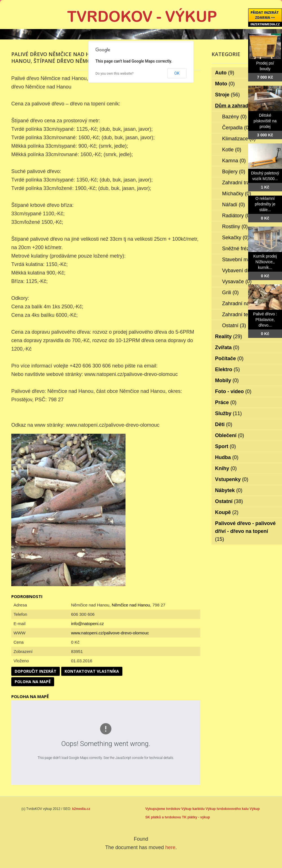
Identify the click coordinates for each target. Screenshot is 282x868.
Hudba (227, 457)
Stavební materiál (246, 260)
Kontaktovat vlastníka (92, 671)
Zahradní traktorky (247, 183)
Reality (229, 336)
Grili (231, 293)
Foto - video (233, 391)
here (170, 847)
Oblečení (230, 435)
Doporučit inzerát (36, 671)
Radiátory (237, 216)
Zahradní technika (246, 315)
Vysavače (237, 282)
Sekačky (236, 238)
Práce (226, 402)
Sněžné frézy (241, 249)
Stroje (228, 95)
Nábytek (229, 490)
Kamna (234, 161)
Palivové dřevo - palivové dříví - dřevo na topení (245, 531)
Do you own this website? (115, 74)
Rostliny (235, 227)
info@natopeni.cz (87, 624)
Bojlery (234, 172)
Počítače (229, 358)
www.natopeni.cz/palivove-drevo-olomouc (110, 633)
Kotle (232, 150)
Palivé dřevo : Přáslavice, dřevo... (265, 320)
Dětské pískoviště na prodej (265, 121)
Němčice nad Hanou (131, 605)
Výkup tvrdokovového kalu (227, 809)
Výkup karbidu (193, 809)
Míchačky (237, 194)
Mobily (227, 380)
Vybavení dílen (243, 271)
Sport (226, 446)
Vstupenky (232, 479)
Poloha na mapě (33, 682)
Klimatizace (239, 139)
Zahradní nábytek (246, 304)
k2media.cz (81, 809)
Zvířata (227, 347)
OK (177, 73)
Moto (225, 84)
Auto (225, 73)
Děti (224, 424)
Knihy (226, 468)
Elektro (228, 369)
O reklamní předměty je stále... (265, 204)
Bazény (234, 117)
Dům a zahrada (237, 106)
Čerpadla (236, 128)
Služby (229, 413)
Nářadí (234, 205)
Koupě (227, 512)
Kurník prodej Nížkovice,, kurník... (265, 262)
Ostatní (234, 325)
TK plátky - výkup (196, 817)
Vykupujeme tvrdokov (163, 809)
